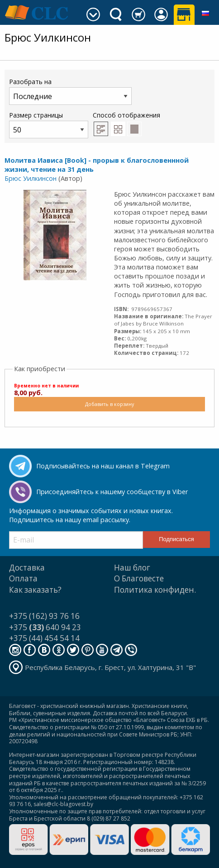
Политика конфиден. (155, 590)
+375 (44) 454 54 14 (44, 638)
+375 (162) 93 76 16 (44, 616)
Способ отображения (126, 123)
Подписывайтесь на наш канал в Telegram (103, 466)
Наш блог (132, 568)
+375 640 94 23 (45, 627)
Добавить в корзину (109, 404)
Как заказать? (35, 590)
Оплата (23, 578)
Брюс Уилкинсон (31, 178)
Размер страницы (49, 125)
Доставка (27, 568)
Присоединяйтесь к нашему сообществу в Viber (112, 492)
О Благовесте (139, 578)
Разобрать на (70, 91)
